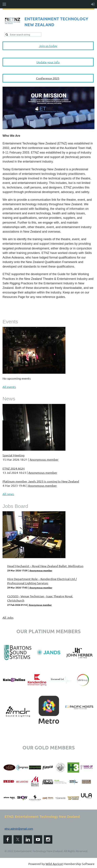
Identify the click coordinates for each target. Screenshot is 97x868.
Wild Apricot (54, 864)
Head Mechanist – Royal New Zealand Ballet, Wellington (45, 566)
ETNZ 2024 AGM (14, 468)
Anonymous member (44, 459)
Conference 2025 (48, 78)
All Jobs (8, 617)
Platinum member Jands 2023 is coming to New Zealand (41, 481)
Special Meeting (13, 455)
